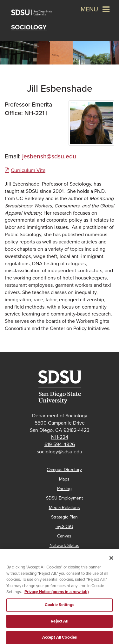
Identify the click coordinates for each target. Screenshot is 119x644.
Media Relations (64, 508)
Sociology (29, 28)
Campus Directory (64, 470)
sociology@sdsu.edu (60, 452)
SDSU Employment (64, 498)
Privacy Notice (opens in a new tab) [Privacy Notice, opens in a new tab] (57, 594)
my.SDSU (64, 527)
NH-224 (60, 437)
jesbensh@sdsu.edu (49, 156)
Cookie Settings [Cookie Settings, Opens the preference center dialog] (60, 607)
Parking (64, 489)
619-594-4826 (60, 445)
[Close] (111, 561)
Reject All (59, 623)
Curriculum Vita (28, 170)
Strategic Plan (64, 517)
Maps (64, 479)
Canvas (64, 536)
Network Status (64, 546)
